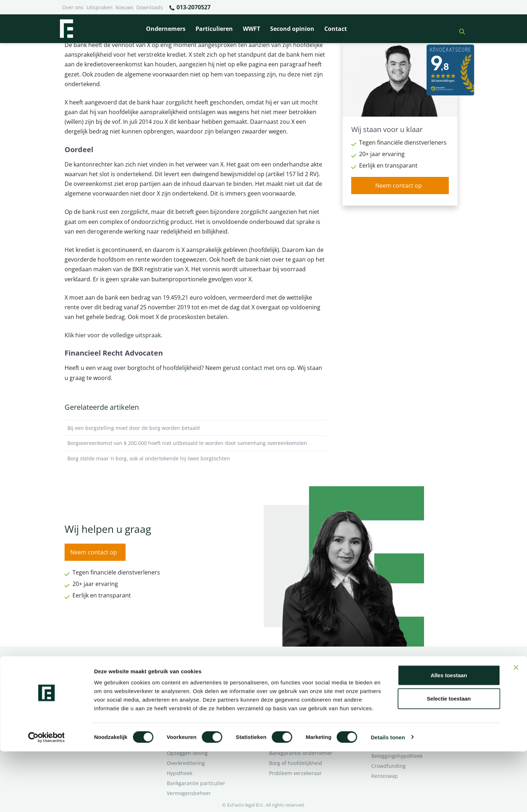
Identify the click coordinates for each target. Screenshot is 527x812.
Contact (336, 29)
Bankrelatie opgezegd (295, 673)
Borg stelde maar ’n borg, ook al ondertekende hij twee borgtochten (196, 459)
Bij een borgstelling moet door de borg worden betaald (196, 428)
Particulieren (214, 29)
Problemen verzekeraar (195, 693)
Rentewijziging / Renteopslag (202, 703)
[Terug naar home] (66, 29)
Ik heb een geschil (393, 673)
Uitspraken (100, 7)
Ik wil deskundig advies (399, 683)
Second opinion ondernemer (304, 713)
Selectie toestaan (449, 759)
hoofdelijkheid (182, 368)
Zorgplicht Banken (189, 713)
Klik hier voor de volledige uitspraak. (113, 335)
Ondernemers (166, 29)
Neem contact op (399, 186)
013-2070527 (190, 8)
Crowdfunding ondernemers (303, 703)
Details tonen (388, 798)
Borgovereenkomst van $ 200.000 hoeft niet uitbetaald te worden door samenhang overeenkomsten (196, 443)
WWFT (251, 29)
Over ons (73, 7)
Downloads (150, 7)
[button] (459, 29)
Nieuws (124, 7)
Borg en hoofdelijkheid (194, 683)
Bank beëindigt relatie (193, 673)
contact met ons (264, 368)
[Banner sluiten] (516, 728)
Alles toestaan (449, 736)
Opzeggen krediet (290, 693)
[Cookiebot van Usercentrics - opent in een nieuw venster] (46, 798)
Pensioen (280, 683)
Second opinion (292, 29)
